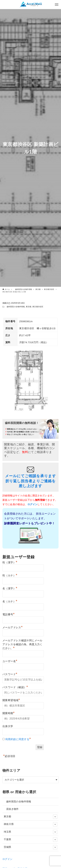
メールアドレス (13, 627)
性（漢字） (10, 562)
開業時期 (8, 713)
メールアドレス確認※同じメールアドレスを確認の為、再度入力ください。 (22, 644)
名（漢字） (10, 588)
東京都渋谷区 (38, 307)
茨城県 (31, 847)
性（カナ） (10, 575)
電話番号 (8, 614)
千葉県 (31, 839)
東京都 (29, 307)
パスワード (10, 674)
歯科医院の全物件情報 (15, 307)
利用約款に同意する (17, 739)
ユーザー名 (10, 661)
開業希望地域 (11, 700)
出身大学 (8, 726)
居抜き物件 (11, 809)
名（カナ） (10, 601)
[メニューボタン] (57, 5)
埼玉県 (31, 832)
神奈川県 (31, 824)
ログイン (7, 859)
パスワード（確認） (15, 687)
